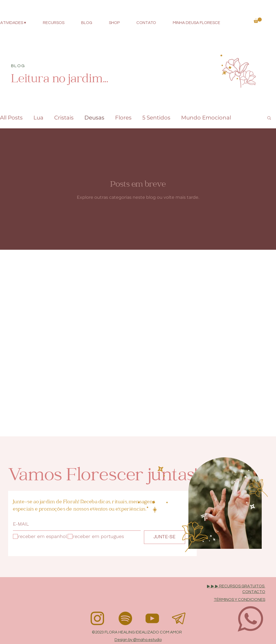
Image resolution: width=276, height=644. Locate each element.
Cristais (64, 118)
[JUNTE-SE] (165, 537)
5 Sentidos (156, 118)
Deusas (94, 118)
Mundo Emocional (206, 118)
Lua (38, 118)
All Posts (11, 118)
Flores (123, 118)
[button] (258, 20)
